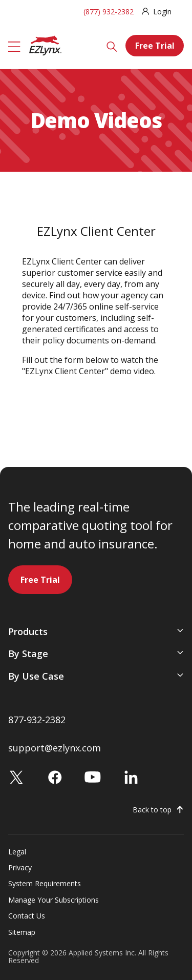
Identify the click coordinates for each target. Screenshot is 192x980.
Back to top (152, 810)
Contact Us (27, 916)
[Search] (112, 46)
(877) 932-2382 (109, 12)
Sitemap (22, 932)
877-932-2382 (37, 720)
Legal (17, 852)
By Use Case (36, 676)
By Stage (28, 654)
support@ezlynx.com (55, 748)
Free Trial (155, 46)
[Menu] (14, 46)
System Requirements (45, 883)
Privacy (20, 867)
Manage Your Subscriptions (54, 900)
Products (28, 631)
